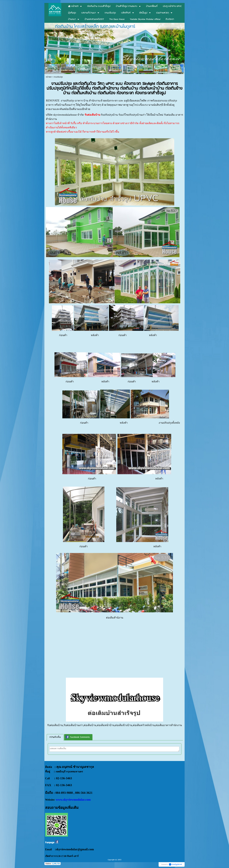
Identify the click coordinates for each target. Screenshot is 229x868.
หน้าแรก (49, 77)
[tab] (55, 737)
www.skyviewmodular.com (73, 800)
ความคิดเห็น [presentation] (55, 737)
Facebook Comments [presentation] (78, 737)
